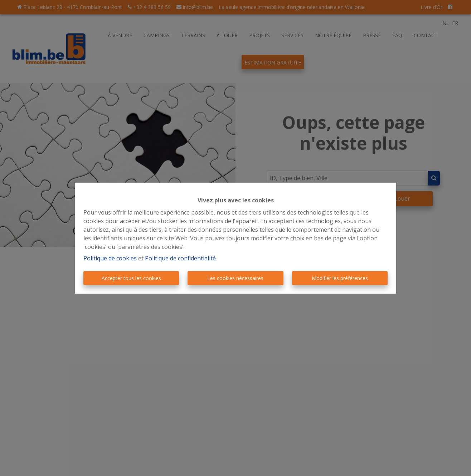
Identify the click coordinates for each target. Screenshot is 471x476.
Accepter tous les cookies (131, 278)
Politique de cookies (110, 258)
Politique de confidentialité (180, 258)
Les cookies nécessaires (235, 278)
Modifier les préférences (340, 278)
